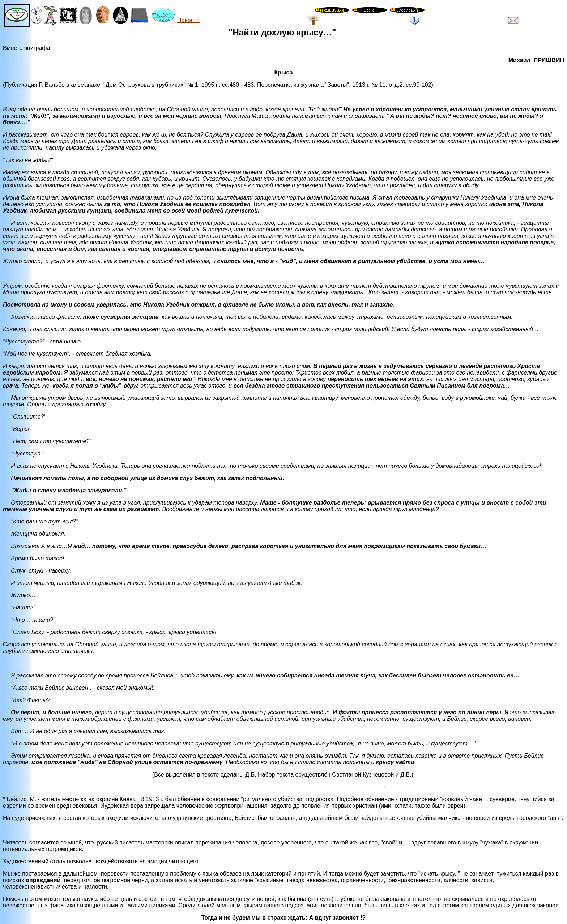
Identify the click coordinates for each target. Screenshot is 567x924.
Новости (188, 20)
